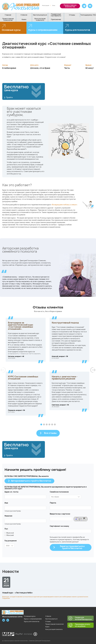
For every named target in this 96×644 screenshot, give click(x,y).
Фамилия (8, 516)
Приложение (56, 20)
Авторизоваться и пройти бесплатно (31, 481)
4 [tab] (49, 424)
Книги (24, 20)
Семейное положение (59, 492)
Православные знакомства (70, 6)
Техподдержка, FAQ (88, 15)
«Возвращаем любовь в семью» (64, 205)
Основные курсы (11, 30)
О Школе (24, 15)
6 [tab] (55, 424)
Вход (54, 6)
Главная (8, 15)
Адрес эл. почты (11, 492)
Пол (6, 529)
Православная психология (8, 19)
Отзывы (72, 15)
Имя (6, 503)
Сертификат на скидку (59, 526)
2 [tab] (44, 424)
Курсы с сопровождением (43, 30)
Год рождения (11, 541)
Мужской (10, 533)
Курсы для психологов (32, 622)
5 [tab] (52, 424)
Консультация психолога (40, 19)
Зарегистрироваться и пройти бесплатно (72, 547)
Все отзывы (50, 433)
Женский (10, 535)
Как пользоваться (40, 15)
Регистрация (46, 6)
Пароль (53, 503)
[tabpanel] (48, 368)
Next (93, 370)
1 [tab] (41, 424)
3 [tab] (47, 424)
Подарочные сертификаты (56, 15)
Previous (3, 370)
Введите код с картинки (60, 514)
